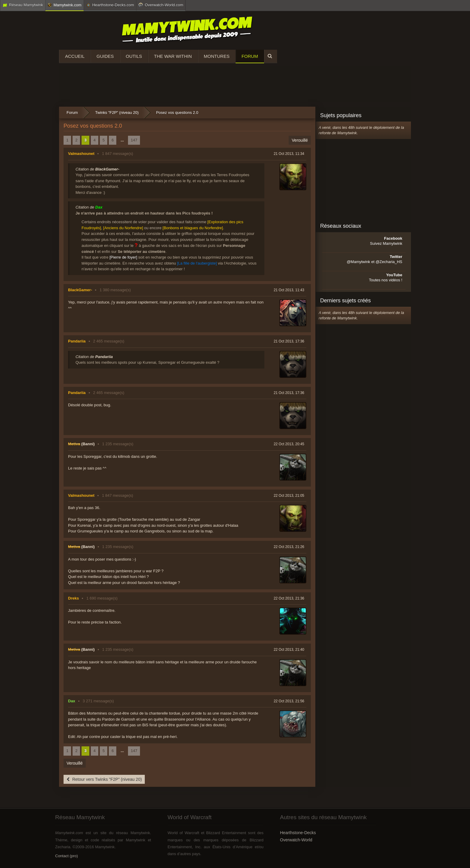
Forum (250, 56)
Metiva (74, 444)
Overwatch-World (296, 840)
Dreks (73, 598)
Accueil (75, 56)
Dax (72, 701)
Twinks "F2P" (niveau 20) (117, 113)
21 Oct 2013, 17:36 (289, 341)
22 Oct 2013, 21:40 (289, 650)
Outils (134, 56)
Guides (105, 56)
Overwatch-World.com (161, 5)
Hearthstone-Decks (298, 833)
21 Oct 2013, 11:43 (289, 290)
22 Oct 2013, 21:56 (289, 701)
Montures (217, 56)
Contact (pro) (67, 856)
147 (134, 140)
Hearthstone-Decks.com (110, 5)
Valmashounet (81, 154)
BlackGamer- (80, 290)
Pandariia (77, 341)
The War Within (173, 56)
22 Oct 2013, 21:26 (289, 547)
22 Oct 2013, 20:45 (289, 444)
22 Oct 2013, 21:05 (289, 496)
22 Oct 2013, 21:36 (289, 598)
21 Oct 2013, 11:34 (289, 154)
